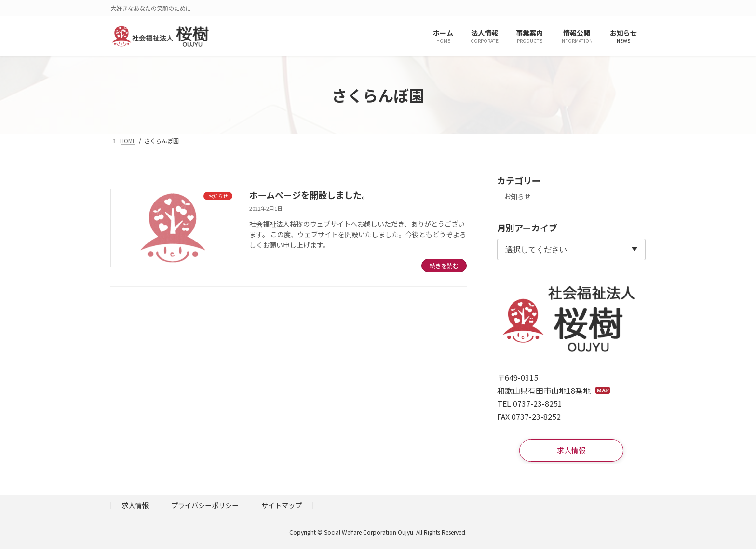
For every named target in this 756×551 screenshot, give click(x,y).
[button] (571, 452)
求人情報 (135, 507)
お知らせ (517, 196)
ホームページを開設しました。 (310, 195)
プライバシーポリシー (205, 507)
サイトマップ (282, 507)
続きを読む (444, 265)
